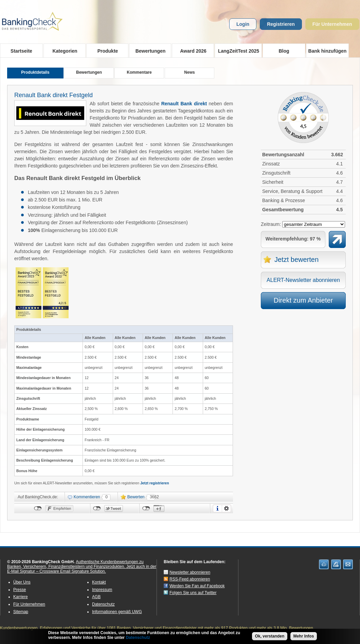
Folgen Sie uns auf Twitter (193, 593)
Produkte (105, 51)
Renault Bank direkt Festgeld (53, 95)
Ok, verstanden (270, 638)
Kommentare (139, 72)
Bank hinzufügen (328, 51)
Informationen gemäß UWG (117, 612)
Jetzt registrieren (155, 483)
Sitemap (21, 612)
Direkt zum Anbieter (303, 300)
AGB (96, 597)
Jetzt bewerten (296, 260)
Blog (284, 51)
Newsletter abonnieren (190, 572)
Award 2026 (191, 51)
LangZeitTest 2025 (237, 51)
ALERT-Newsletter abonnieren (303, 280)
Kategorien (63, 51)
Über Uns (22, 582)
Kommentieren (87, 497)
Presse (20, 590)
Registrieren (281, 24)
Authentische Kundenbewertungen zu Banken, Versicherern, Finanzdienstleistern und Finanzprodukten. (75, 564)
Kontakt (99, 582)
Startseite (21, 51)
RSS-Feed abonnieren (190, 579)
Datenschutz (103, 604)
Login (243, 24)
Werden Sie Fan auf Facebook (197, 586)
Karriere (21, 597)
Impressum (102, 590)
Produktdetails (35, 72)
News (189, 72)
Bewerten (136, 497)
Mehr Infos (304, 638)
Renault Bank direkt (184, 104)
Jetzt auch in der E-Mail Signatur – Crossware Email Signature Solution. (82, 569)
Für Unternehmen (332, 24)
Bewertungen (148, 51)
